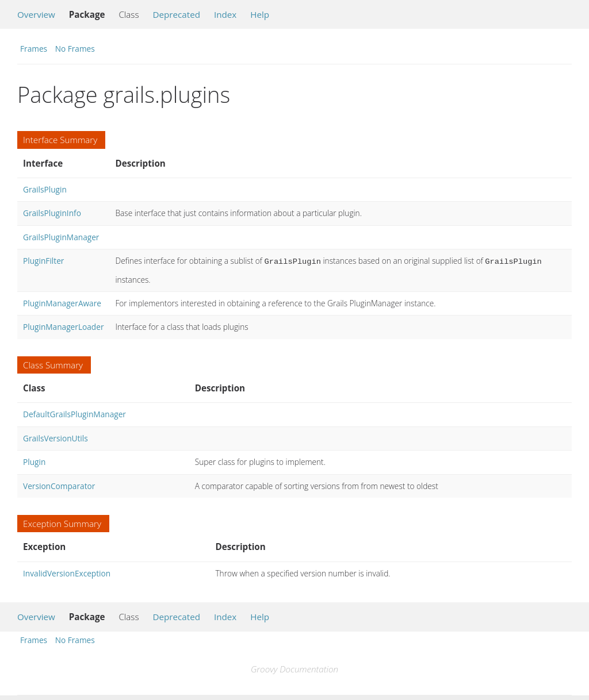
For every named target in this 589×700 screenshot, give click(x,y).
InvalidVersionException (67, 572)
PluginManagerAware (62, 302)
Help (260, 14)
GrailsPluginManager (61, 237)
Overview (36, 14)
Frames (34, 49)
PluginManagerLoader (63, 326)
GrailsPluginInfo (52, 213)
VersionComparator (59, 485)
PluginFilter (43, 261)
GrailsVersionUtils (56, 437)
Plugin (34, 461)
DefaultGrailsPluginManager (74, 413)
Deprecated (176, 14)
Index (225, 14)
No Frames (75, 49)
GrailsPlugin (45, 189)
